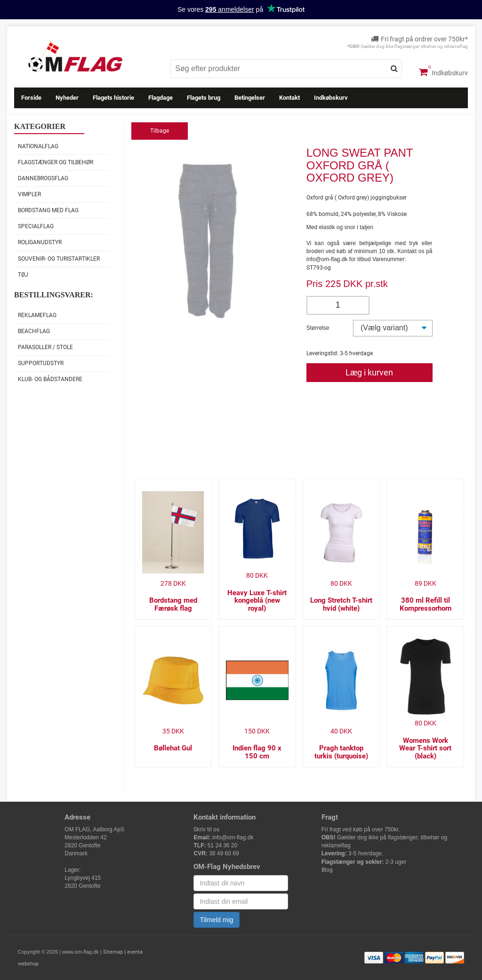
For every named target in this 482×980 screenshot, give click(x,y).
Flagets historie (113, 98)
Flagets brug (204, 98)
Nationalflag (38, 146)
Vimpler (29, 194)
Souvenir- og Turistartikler (59, 259)
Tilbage (160, 131)
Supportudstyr (41, 363)
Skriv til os (206, 829)
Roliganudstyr (40, 242)
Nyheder (67, 98)
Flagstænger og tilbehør (56, 162)
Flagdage (161, 98)
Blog (327, 870)
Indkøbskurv (443, 72)
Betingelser (250, 98)
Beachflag (34, 331)
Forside (31, 98)
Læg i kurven (369, 372)
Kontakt (289, 98)
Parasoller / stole (45, 347)
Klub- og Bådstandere (50, 379)
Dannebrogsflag (43, 178)
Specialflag (36, 226)
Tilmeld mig (216, 920)
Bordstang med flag (48, 210)
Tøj (23, 275)
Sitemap (113, 952)
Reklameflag (37, 315)
